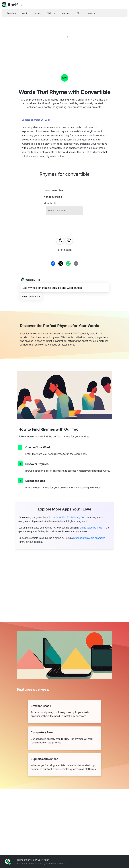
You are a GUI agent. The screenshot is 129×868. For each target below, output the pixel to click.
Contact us (62, 863)
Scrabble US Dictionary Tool (71, 517)
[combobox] (64, 211)
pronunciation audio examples (89, 538)
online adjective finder (91, 528)
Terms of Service (25, 860)
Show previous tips (31, 296)
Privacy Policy (42, 860)
